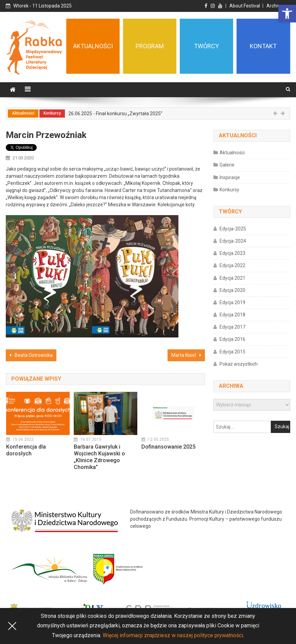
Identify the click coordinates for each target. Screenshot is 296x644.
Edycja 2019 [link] (232, 302)
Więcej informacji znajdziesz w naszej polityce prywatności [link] (173, 635)
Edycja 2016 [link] (232, 339)
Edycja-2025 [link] (233, 229)
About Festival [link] (245, 6)
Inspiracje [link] (230, 177)
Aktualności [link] (23, 113)
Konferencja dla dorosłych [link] (26, 450)
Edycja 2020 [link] (232, 290)
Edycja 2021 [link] (232, 278)
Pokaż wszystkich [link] (239, 364)
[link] (287, 14)
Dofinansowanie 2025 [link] (168, 447)
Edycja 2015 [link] (232, 352)
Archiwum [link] (277, 6)
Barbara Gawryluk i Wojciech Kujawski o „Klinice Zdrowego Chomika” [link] (99, 457)
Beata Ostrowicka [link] (34, 355)
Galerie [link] (227, 165)
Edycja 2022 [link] (232, 265)
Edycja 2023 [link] (232, 253)
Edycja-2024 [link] (233, 241)
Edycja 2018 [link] (232, 315)
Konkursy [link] (52, 113)
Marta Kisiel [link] (184, 355)
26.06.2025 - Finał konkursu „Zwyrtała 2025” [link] (115, 114)
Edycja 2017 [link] (232, 327)
